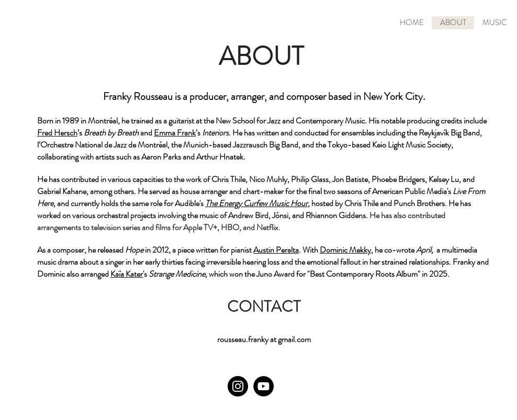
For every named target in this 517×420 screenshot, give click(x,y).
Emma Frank (175, 133)
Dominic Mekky (345, 250)
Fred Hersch (57, 133)
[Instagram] (238, 386)
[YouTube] (263, 386)
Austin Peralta (276, 250)
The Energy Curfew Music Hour (256, 203)
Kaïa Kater (127, 274)
